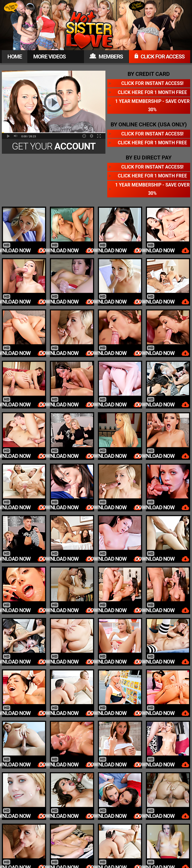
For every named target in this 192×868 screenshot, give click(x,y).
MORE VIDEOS (49, 57)
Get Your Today (54, 147)
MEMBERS (106, 57)
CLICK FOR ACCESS (160, 57)
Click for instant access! (152, 83)
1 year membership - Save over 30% (152, 105)
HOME (15, 57)
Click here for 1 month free (152, 92)
